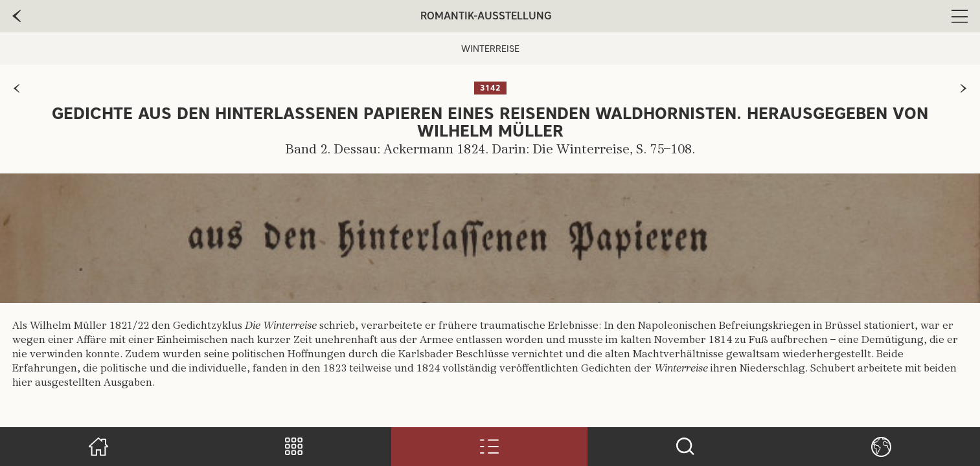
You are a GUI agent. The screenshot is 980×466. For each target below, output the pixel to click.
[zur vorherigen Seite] (17, 88)
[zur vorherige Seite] (17, 16)
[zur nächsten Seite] (963, 88)
